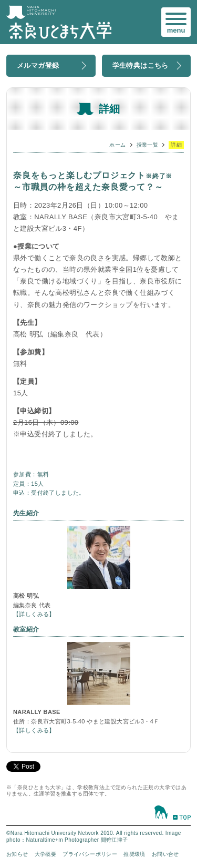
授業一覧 (148, 145)
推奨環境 (134, 854)
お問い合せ (165, 854)
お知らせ (17, 854)
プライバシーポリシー (90, 854)
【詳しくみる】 (34, 614)
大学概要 (46, 854)
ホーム (117, 145)
